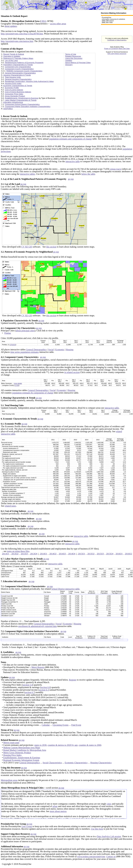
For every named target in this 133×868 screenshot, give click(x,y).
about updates (11, 26)
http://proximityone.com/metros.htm (17, 41)
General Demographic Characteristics (20, 73)
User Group (27, 826)
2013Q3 (24, 554)
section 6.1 (44, 690)
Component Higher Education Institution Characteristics (28, 106)
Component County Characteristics (19, 69)
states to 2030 (40, 745)
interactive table (73, 161)
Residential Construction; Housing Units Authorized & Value (29, 81)
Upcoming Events (61, 725)
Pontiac (8, 333)
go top (71, 179)
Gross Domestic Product (15, 96)
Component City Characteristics (18, 67)
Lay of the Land (11, 60)
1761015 (13, 345)
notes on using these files (18, 551)
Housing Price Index (13, 83)
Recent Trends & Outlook (14, 54)
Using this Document (74, 58)
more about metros (58, 811)
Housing (70, 350)
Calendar (46, 725)
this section (51, 247)
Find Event (76, 725)
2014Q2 (53, 554)
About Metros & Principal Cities (78, 63)
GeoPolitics (8, 109)
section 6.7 (30, 692)
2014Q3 (62, 554)
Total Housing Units (13, 77)
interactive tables (28, 174)
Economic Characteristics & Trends (18, 86)
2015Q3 (100, 554)
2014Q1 (43, 554)
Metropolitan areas (9, 780)
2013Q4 (34, 554)
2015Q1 (82, 554)
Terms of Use (71, 54)
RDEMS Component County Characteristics (24, 71)
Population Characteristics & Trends (18, 65)
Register (73, 680)
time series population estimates (25, 352)
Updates (69, 60)
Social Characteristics (52, 763)
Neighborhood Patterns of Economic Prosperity (24, 63)
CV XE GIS (27, 247)
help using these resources (117, 54)
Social (51, 350)
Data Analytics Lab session (109, 836)
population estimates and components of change (71, 139)
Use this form (97, 829)
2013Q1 (6, 554)
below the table (88, 174)
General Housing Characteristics (18, 79)
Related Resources (73, 56)
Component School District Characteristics (22, 104)
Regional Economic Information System (21, 760)
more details (18, 383)
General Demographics (36, 350)
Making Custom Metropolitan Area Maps (22, 748)
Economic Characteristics (76, 763)
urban (55, 806)
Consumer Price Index (14, 94)
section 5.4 (28, 685)
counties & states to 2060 (90, 745)
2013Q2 (15, 554)
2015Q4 (110, 554)
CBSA (44, 21)
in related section (72, 372)
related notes (10, 506)
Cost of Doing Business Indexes (18, 92)
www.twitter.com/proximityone (91, 856)
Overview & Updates (12, 56)
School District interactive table (65, 589)
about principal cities (25, 331)
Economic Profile (12, 88)
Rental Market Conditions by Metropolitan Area (25, 750)
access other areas (58, 24)
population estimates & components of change (33, 393)
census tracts (115, 169)
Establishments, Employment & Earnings (22, 98)
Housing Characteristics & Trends (17, 75)
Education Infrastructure (13, 102)
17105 (17, 385)
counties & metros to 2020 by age (63, 745)
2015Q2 (91, 554)
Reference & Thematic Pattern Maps (18, 58)
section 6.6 (45, 687)
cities (109, 804)
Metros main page (11, 743)
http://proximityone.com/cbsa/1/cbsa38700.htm (22, 34)
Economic (60, 350)
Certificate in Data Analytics (117, 40)
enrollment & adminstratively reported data (37, 626)
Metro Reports (38, 667)
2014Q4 (72, 554)
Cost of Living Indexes (14, 90)
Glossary (69, 65)
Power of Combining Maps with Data (117, 49)
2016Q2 (129, 554)
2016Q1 (119, 554)
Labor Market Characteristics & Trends (21, 100)
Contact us (111, 856)
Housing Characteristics (101, 763)
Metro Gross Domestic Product (17, 753)
